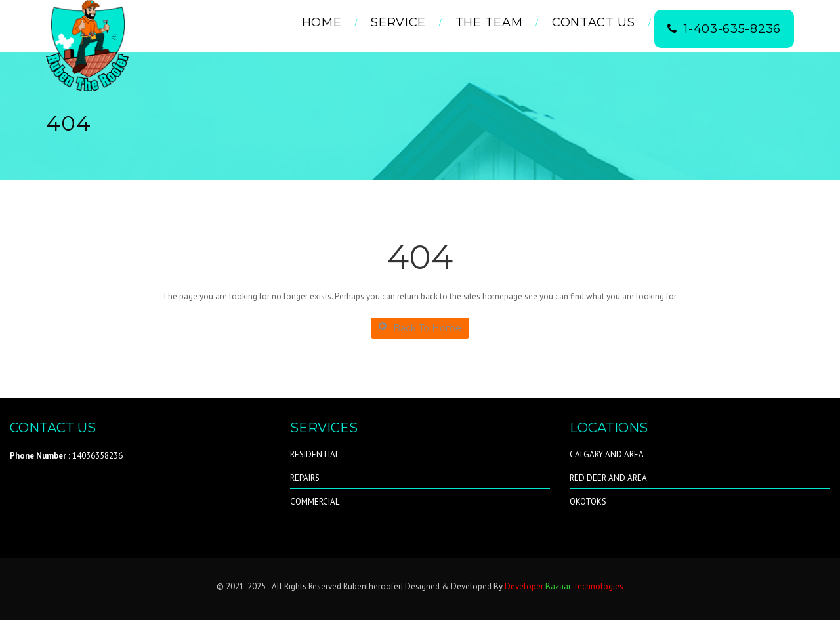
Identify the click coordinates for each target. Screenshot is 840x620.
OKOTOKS (588, 502)
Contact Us (594, 22)
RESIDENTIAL (315, 454)
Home (322, 22)
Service (398, 22)
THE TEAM (489, 22)
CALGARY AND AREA (607, 454)
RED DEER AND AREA (608, 478)
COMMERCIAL (315, 502)
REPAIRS (305, 478)
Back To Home (420, 328)
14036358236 (66, 456)
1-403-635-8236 (724, 29)
